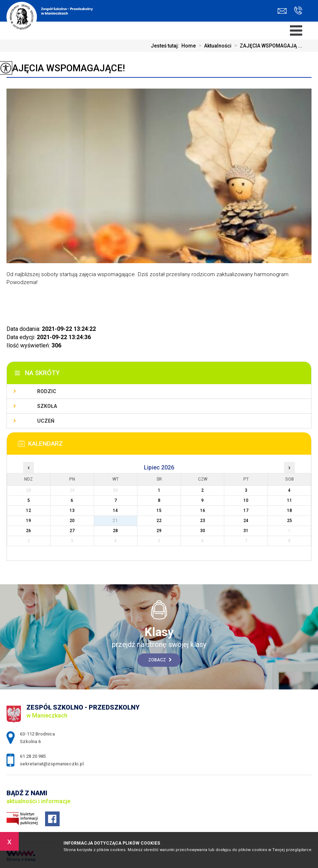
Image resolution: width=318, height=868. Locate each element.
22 (159, 521)
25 (290, 521)
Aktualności (214, 46)
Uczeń (46, 421)
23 (203, 521)
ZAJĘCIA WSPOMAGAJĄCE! (66, 68)
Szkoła (47, 406)
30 (203, 531)
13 (72, 511)
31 (246, 531)
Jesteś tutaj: (166, 46)
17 (246, 511)
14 (115, 511)
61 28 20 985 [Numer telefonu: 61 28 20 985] (33, 756)
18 (290, 511)
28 (115, 531)
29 (159, 531)
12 (28, 511)
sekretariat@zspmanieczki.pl (282, 11)
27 (72, 531)
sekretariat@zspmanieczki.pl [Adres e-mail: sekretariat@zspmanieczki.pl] (52, 764)
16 (203, 511)
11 (290, 500)
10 (246, 500)
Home (189, 46)
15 (159, 511)
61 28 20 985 (298, 10)
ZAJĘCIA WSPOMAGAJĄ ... (267, 46)
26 (28, 531)
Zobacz (160, 660)
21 (115, 521)
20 (72, 521)
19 (28, 521)
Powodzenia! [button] (22, 282)
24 (246, 521)
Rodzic (47, 391)
